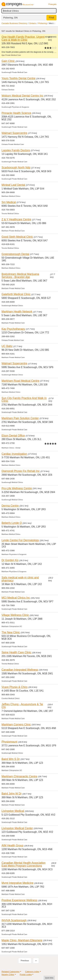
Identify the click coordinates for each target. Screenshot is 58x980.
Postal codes (26, 975)
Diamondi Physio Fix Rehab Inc (21, 471)
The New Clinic (11, 632)
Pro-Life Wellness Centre (17, 488)
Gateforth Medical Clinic (16, 294)
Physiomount (9, 742)
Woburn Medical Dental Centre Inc (22, 96)
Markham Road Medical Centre (20, 381)
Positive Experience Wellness (19, 900)
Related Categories (11, 972)
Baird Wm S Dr (11, 759)
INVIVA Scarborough (14, 920)
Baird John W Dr (12, 794)
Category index (32, 972)
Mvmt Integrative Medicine (17, 883)
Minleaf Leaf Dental (13, 185)
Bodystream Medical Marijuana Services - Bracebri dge (20, 276)
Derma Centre (10, 506)
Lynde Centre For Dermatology (20, 540)
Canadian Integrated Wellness (20, 670)
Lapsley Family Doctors (16, 150)
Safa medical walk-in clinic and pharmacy (20, 579)
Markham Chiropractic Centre (19, 776)
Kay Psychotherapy (13, 329)
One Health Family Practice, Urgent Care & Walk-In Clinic (23, 38)
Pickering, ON (10, 18)
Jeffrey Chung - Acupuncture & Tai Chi (22, 706)
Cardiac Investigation (14, 454)
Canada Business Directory (14, 23)
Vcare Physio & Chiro (15, 687)
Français (52, 4)
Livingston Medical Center (17, 828)
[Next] (36, 961)
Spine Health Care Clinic (16, 652)
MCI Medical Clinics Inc (16, 598)
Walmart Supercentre (14, 133)
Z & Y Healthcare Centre (16, 219)
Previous (25, 961)
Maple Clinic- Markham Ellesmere (22, 940)
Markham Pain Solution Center (20, 418)
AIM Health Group (12, 845)
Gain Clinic (8, 61)
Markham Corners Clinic (16, 725)
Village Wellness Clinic (15, 615)
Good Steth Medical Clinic (17, 237)
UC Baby (7, 346)
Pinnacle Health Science (16, 113)
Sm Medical (9, 202)
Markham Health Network (17, 312)
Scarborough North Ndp (16, 168)
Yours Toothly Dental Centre (18, 78)
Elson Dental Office (13, 436)
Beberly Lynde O (12, 523)
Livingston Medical (13, 811)
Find (51, 18)
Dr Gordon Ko (10, 560)
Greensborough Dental (15, 254)
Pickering (43, 23)
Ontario (33, 23)
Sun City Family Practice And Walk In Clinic (24, 400)
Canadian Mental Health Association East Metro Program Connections (24, 864)
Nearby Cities (8, 975)
